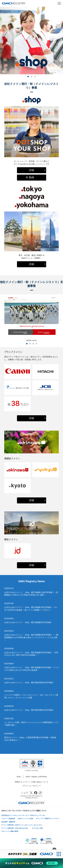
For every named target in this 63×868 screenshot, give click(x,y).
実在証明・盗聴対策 (8, 822)
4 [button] (36, 344)
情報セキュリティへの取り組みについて (32, 782)
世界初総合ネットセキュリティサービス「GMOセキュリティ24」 (24, 815)
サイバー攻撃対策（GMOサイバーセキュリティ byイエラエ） (22, 825)
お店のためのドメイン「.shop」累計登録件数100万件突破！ (29, 710)
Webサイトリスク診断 (26, 818)
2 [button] (32, 77)
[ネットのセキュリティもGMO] (32, 863)
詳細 (32, 170)
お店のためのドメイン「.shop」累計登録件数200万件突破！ (29, 683)
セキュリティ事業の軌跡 (10, 831)
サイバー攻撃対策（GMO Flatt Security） (15, 828)
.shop (18, 777)
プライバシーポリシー (32, 786)
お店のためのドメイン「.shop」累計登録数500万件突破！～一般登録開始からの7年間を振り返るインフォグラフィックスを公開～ (31, 637)
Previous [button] (2, 320)
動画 (32, 177)
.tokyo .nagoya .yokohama (36, 777)
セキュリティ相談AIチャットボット (48, 818)
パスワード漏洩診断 (8, 818)
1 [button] (28, 77)
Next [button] (59, 320)
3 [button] (35, 77)
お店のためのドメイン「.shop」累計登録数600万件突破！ (29, 622)
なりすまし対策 (37, 828)
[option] (32, 40)
